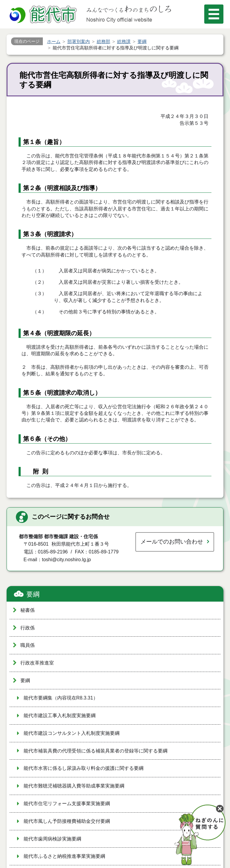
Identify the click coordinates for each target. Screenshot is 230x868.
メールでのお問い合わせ (172, 542)
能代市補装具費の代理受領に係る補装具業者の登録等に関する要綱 (96, 751)
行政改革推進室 (37, 663)
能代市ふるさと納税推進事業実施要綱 (64, 856)
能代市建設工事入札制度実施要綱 (60, 716)
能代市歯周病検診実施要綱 (52, 839)
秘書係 (28, 610)
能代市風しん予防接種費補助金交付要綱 (67, 821)
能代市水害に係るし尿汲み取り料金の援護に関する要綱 (84, 768)
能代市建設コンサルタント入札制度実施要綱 (72, 733)
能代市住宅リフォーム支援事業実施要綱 (67, 803)
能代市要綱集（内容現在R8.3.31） (61, 698)
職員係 (28, 645)
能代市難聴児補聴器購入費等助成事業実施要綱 (74, 786)
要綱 (33, 594)
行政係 (28, 628)
